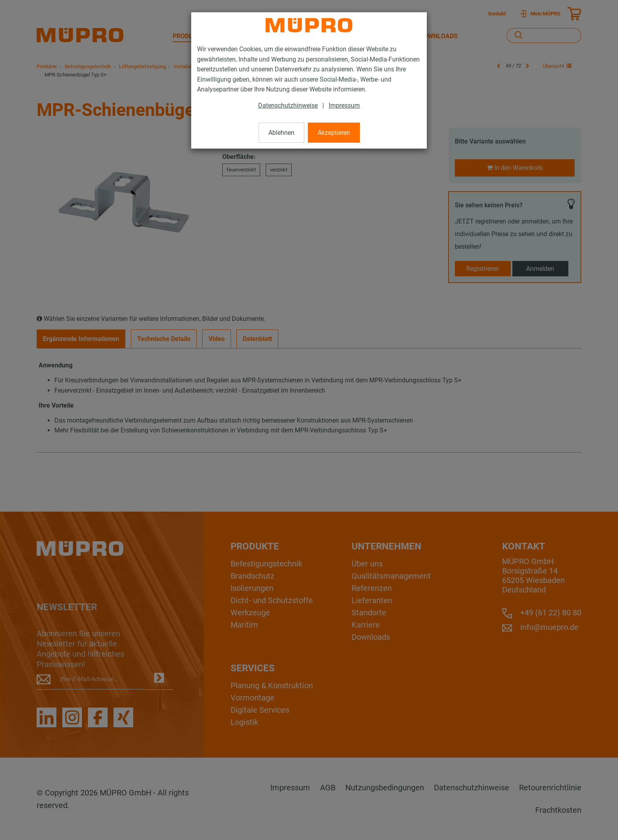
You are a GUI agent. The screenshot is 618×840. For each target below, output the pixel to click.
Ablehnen (281, 133)
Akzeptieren (334, 133)
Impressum (344, 105)
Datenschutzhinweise (288, 105)
